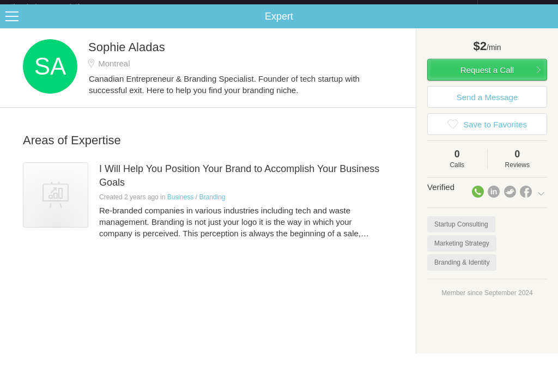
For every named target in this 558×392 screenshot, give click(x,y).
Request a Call (487, 79)
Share (547, 25)
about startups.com (516, 7)
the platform (57, 6)
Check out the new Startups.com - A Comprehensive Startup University (359, 7)
